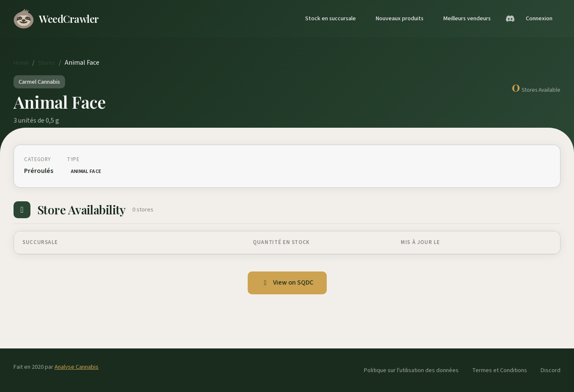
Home (21, 63)
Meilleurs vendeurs (467, 18)
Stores (47, 63)
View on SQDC (287, 282)
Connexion (539, 18)
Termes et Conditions (500, 370)
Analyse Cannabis (77, 367)
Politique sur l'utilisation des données (411, 370)
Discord (551, 370)
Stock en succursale (331, 18)
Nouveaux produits (399, 18)
